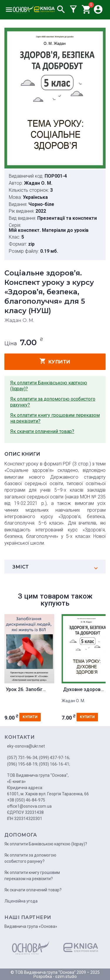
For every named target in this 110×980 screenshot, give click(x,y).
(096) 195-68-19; (23, 764)
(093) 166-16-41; (55, 764)
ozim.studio (66, 976)
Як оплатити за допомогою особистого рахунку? (53, 402)
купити (55, 361)
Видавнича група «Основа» (31, 926)
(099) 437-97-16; (55, 758)
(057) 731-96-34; (23, 758)
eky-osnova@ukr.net (26, 746)
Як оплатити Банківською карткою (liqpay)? (49, 386)
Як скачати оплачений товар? (42, 431)
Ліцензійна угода (21, 901)
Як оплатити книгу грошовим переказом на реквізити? (55, 418)
